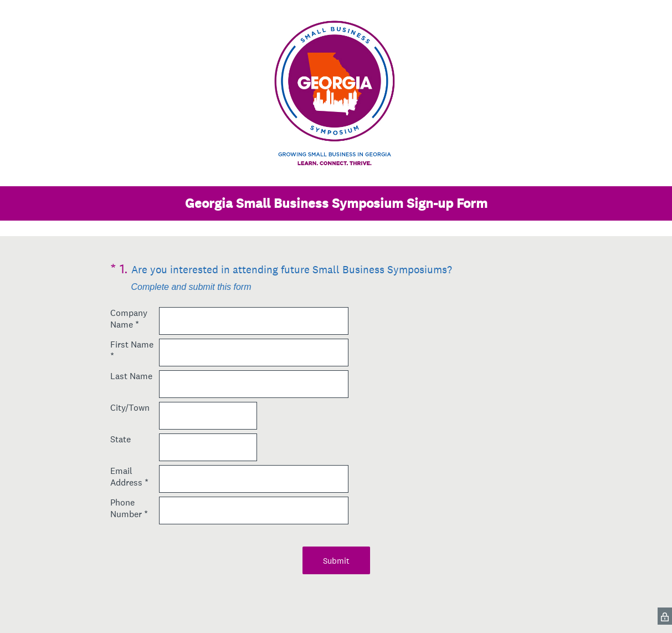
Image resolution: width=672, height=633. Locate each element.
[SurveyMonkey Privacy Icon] (665, 616)
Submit (336, 561)
